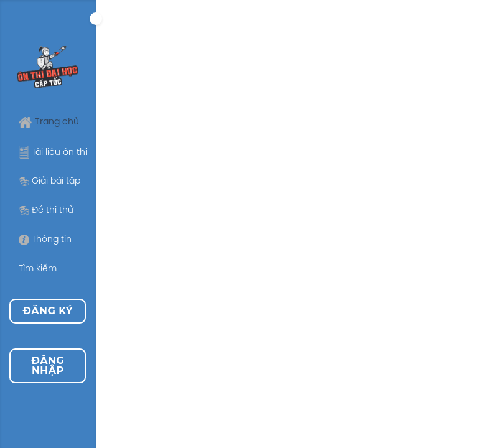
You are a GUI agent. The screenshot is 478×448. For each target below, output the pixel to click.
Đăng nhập (48, 366)
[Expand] (96, 19)
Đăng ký (48, 311)
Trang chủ (49, 122)
